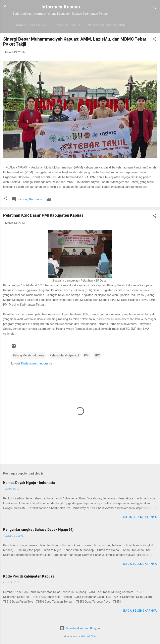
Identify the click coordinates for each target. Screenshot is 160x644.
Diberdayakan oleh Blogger (80, 628)
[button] (154, 40)
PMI (87, 355)
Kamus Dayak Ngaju (32, 25)
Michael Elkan (89, 636)
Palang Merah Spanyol (64, 355)
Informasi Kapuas (61, 7)
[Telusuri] (154, 8)
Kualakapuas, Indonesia (37, 363)
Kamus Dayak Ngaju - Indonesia (29, 483)
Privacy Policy (68, 25)
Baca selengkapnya (140, 517)
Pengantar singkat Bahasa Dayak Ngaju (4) (38, 529)
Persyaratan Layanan (107, 25)
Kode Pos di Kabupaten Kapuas (29, 576)
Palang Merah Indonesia (29, 355)
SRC (97, 355)
